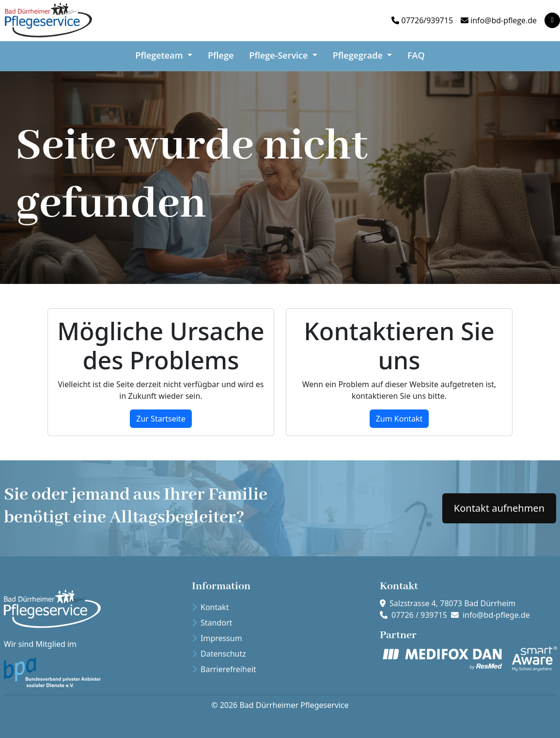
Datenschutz (219, 654)
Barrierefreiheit (224, 669)
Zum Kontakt (399, 419)
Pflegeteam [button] (160, 55)
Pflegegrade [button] (359, 55)
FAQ (416, 55)
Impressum (217, 638)
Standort (212, 623)
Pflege (221, 55)
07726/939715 (428, 20)
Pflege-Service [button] (280, 55)
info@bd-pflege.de (504, 20)
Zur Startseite (161, 419)
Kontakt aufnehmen (499, 508)
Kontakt (210, 607)
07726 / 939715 (419, 615)
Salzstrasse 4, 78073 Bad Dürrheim (452, 603)
